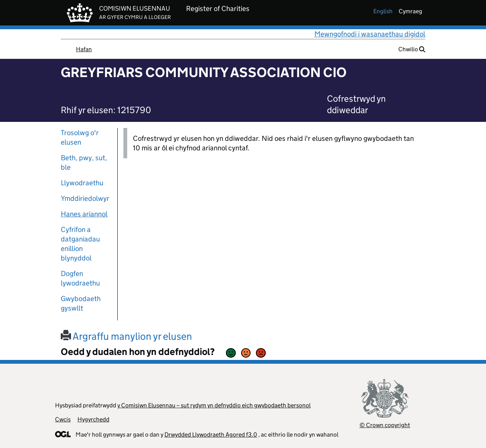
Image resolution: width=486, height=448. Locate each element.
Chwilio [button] (412, 49)
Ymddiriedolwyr (85, 198)
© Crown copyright (385, 425)
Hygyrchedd (93, 419)
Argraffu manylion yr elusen (126, 336)
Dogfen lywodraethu (80, 278)
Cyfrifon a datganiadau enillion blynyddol (80, 244)
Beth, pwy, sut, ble (84, 162)
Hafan (84, 49)
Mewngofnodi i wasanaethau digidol (370, 34)
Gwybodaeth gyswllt (81, 303)
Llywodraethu (82, 183)
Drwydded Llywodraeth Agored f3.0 (211, 435)
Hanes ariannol (84, 214)
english (383, 11)
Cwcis (63, 419)
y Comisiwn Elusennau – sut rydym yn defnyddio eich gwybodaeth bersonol (214, 405)
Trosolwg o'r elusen (80, 137)
